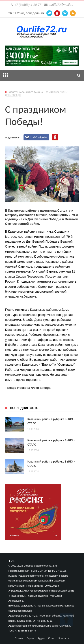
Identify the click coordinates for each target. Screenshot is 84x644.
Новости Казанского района (25, 92)
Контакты (64, 638)
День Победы (13, 95)
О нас (52, 638)
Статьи (19, 638)
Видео (30, 638)
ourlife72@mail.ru (61, 5)
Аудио (41, 638)
